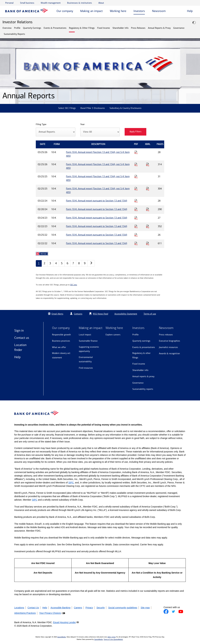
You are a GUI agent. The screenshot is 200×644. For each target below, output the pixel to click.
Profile (17, 28)
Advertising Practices (25, 613)
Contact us (22, 338)
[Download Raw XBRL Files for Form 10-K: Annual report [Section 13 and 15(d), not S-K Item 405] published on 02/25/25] (148, 189)
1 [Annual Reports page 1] (39, 263)
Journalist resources (168, 347)
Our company (65, 11)
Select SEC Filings (67, 108)
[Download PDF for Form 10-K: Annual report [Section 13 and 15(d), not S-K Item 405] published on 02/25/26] (136, 164)
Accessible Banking (61, 608)
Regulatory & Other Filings (82, 28)
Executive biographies (169, 341)
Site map (145, 608)
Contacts (78, 314)
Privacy (89, 608)
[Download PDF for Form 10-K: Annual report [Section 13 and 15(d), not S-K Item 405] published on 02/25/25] (136, 189)
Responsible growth (61, 335)
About (101, 3)
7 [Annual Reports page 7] (73, 263)
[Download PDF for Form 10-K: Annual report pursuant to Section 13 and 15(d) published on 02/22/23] (136, 226)
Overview (7, 28)
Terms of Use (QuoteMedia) (113, 639)
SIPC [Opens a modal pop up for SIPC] (71, 483)
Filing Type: (41, 124)
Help (17, 357)
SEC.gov (74, 285)
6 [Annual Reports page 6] (67, 263)
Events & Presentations (55, 28)
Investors (139, 11)
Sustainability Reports (14, 34)
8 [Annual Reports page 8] (79, 263)
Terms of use (150, 314)
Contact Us (33, 608)
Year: (83, 124)
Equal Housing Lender (65, 622)
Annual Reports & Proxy (159, 28)
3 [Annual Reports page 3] (50, 263)
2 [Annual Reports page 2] (44, 263)
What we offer (59, 347)
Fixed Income (104, 28)
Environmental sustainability (86, 359)
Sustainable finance (88, 341)
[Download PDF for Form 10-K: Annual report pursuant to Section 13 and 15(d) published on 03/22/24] (136, 201)
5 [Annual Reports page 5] (62, 263)
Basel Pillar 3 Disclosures (93, 108)
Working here (118, 11)
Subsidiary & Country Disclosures (125, 108)
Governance (179, 28)
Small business (27, 3)
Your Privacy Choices (50, 613)
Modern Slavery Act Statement (61, 355)
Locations (19, 608)
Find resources (86, 368)
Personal (9, 3)
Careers (78, 608)
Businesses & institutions (79, 3)
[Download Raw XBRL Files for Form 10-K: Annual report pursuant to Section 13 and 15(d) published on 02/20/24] (148, 209)
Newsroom (159, 11)
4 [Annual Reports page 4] (56, 263)
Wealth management (51, 3)
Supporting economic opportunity (89, 349)
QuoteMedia (62, 637)
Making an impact (91, 11)
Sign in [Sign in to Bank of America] (19, 330)
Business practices (61, 341)
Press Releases (138, 28)
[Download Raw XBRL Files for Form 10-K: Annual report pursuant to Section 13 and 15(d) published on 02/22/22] (148, 243)
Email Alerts (55, 314)
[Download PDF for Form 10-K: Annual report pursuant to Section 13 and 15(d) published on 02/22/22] (136, 243)
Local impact (85, 335)
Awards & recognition (169, 353)
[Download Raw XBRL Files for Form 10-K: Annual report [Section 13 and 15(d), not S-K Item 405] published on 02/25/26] (148, 164)
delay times (112, 637)
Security (101, 608)
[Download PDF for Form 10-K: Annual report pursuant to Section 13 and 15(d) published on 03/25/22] (136, 235)
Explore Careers (113, 335)
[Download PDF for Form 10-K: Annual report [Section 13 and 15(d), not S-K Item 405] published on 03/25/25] (136, 177)
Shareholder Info (120, 28)
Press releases (166, 335)
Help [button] (190, 11)
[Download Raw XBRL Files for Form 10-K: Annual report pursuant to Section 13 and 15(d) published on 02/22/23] (148, 226)
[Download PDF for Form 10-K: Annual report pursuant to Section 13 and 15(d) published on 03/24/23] (136, 218)
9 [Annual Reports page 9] (85, 263)
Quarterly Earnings (32, 28)
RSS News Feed (100, 314)
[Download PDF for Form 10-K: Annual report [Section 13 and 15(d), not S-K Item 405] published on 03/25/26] (136, 152)
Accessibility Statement (126, 314)
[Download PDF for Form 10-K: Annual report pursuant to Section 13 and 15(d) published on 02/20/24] (136, 209)
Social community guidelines (123, 608)
